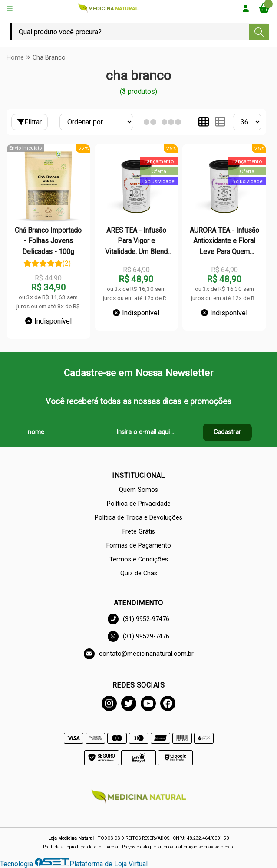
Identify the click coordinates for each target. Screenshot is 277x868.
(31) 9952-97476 (138, 619)
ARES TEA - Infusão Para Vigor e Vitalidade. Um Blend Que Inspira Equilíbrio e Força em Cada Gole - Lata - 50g (136, 242)
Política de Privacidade (139, 504)
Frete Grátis (139, 532)
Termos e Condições (139, 559)
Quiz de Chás (139, 573)
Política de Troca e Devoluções (138, 518)
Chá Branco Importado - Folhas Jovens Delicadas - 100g (48, 241)
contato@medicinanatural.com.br (139, 654)
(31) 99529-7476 (138, 636)
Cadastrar (227, 432)
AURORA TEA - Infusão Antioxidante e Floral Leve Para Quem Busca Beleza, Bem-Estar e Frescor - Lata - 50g (224, 242)
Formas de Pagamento (139, 546)
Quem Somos (138, 490)
